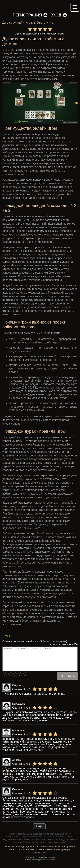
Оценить (67, 676)
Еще (39, 826)
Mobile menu (75, 7)
